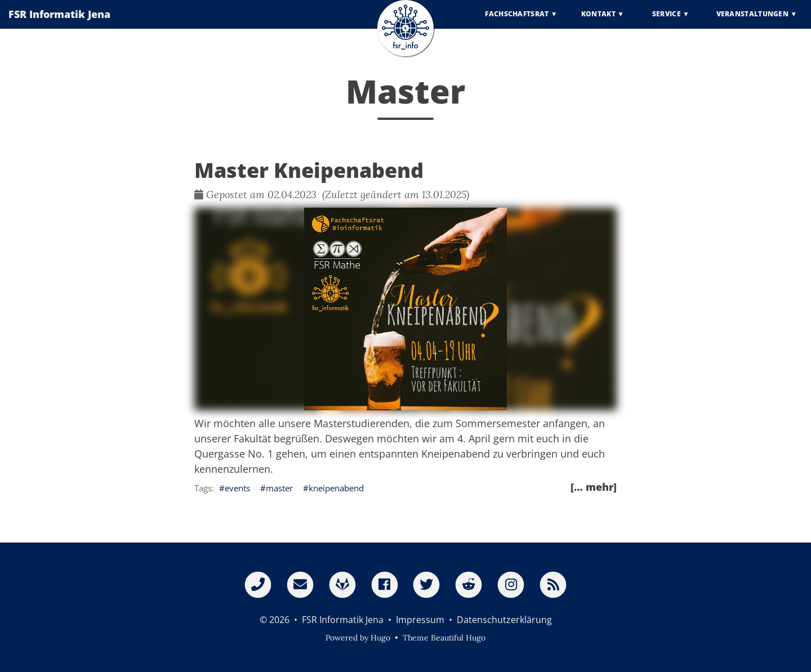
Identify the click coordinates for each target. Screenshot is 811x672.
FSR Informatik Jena (59, 23)
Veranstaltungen (753, 22)
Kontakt (598, 22)
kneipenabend (336, 488)
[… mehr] (594, 487)
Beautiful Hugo (458, 638)
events (237, 488)
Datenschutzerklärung (504, 620)
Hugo (380, 638)
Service (667, 22)
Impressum (420, 620)
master (279, 488)
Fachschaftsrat (517, 22)
